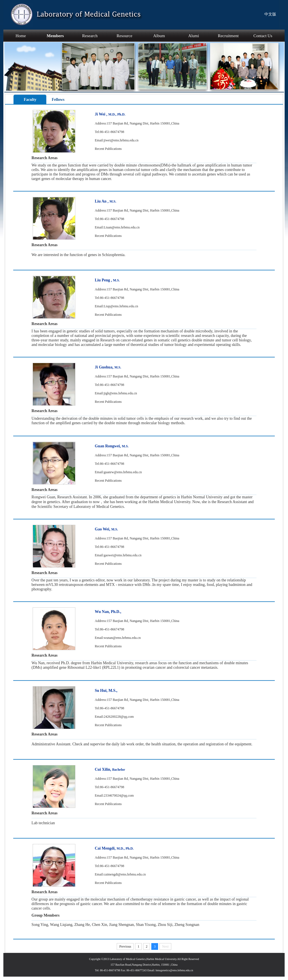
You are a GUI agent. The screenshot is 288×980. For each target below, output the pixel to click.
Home (21, 36)
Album (159, 36)
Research (90, 36)
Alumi (193, 36)
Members (55, 36)
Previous (125, 946)
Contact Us (263, 36)
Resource (125, 36)
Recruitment (228, 36)
